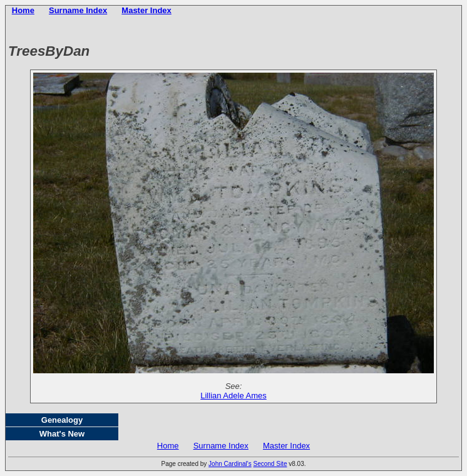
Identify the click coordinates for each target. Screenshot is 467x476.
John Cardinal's (230, 464)
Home (23, 10)
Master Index (146, 10)
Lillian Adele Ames (233, 396)
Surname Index (78, 10)
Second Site (270, 464)
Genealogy (62, 420)
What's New (62, 434)
